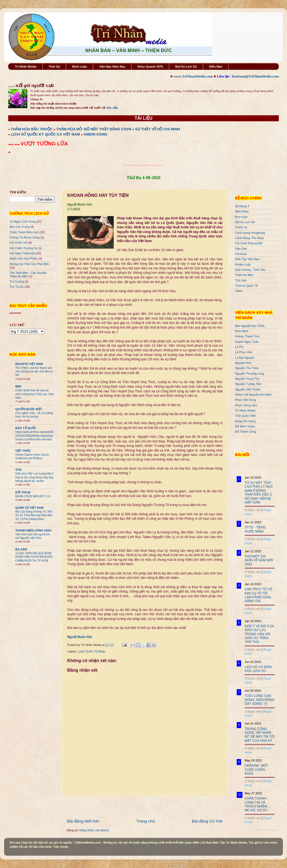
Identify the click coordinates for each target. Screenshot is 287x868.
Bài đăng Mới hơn (83, 821)
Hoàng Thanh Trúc (247, 336)
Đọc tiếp (112, 108)
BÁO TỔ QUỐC (26, 428)
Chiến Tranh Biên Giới (24, 232)
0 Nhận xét (253, 510)
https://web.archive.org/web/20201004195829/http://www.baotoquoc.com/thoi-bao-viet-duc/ (34, 436)
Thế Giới (241, 280)
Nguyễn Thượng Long (250, 373)
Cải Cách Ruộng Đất (249, 243)
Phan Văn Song (245, 400)
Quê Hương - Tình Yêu (250, 270)
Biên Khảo (242, 211)
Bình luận (241, 217)
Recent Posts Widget (266, 830)
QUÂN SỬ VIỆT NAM (29, 508)
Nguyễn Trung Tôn (247, 379)
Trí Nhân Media (26, 67)
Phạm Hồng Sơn (246, 405)
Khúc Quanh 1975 (150, 67)
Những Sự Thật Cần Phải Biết (29, 264)
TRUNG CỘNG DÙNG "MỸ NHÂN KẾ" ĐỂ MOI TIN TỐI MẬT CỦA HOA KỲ (260, 735)
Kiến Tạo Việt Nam (247, 259)
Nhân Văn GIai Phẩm (24, 258)
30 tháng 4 (242, 206)
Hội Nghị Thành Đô (22, 253)
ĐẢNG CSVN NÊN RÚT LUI (33, 496)
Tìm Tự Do (17, 287)
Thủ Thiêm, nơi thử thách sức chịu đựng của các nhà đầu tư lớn (34, 372)
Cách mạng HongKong (250, 233)
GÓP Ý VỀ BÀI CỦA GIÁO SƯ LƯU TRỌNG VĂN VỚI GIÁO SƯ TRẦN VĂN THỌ (259, 634)
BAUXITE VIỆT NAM (29, 364)
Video (239, 291)
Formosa (241, 254)
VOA (18, 470)
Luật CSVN (85, 651)
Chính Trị (241, 227)
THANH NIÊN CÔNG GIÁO (33, 530)
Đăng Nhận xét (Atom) (94, 830)
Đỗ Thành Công (246, 432)
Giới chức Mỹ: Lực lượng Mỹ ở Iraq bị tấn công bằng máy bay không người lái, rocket (34, 477)
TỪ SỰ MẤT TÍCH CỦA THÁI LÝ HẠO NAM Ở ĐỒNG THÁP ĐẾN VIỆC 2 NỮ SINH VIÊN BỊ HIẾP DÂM (259, 493)
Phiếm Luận (243, 265)
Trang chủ (146, 821)
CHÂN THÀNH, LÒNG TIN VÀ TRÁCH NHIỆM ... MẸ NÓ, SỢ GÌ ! (258, 804)
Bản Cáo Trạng (20, 227)
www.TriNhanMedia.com (193, 76)
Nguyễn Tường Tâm (248, 384)
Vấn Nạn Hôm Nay (112, 67)
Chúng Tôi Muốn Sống (25, 237)
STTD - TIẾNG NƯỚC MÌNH (255, 529)
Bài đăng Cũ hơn (207, 821)
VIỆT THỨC (23, 451)
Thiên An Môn (244, 275)
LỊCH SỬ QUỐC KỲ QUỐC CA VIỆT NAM (45, 134)
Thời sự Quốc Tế (246, 286)
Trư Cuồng (17, 281)
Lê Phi (239, 347)
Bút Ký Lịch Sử (186, 67)
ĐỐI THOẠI (23, 492)
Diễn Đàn (216, 67)
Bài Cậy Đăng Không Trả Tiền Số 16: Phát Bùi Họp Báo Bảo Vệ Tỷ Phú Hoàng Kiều (34, 515)
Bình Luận (80, 67)
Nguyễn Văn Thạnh (248, 389)
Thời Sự (54, 67)
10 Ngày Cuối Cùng (23, 222)
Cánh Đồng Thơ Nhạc (250, 238)
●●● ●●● (14, 144)
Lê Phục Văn (244, 352)
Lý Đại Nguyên (245, 358)
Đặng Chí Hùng (245, 421)
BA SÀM (21, 549)
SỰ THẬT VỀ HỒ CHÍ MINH (158, 129)
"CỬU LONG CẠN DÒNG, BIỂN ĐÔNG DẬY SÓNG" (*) (260, 700)
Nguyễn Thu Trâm (247, 368)
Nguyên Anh (243, 363)
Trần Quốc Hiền (246, 416)
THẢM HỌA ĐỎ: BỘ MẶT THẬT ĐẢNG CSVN (94, 129)
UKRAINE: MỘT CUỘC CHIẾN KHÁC (256, 770)
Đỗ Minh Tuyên (245, 426)
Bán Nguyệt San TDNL (250, 326)
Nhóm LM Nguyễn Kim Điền (253, 395)
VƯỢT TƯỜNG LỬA (44, 144)
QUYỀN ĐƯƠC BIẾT (29, 409)
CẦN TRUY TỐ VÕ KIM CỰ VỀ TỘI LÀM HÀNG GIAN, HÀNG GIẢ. (258, 595)
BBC (18, 386)
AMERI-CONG (95, 134)
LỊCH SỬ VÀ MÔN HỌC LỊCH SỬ (258, 669)
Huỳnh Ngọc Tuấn (247, 342)
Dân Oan (241, 249)
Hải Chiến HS (18, 243)
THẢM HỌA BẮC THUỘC (32, 129)
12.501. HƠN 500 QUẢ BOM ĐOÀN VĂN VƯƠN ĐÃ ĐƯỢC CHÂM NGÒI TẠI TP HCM (34, 557)
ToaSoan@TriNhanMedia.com (255, 76)
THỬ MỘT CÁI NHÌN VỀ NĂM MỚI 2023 (259, 560)
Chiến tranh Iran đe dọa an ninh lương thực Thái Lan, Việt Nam (34, 394)
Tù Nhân (100, 651)
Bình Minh (242, 331)
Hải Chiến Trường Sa (24, 248)
